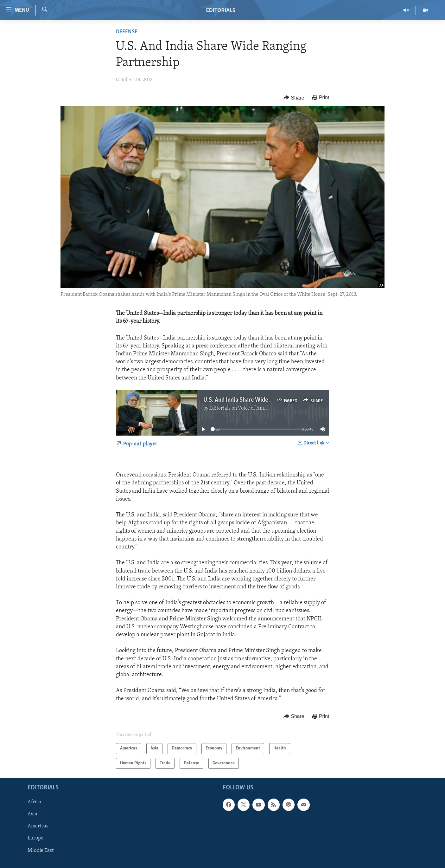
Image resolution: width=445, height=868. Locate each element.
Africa (34, 802)
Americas (38, 826)
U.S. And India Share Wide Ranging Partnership (262, 400)
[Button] (294, 98)
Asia (32, 814)
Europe (35, 839)
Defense (127, 32)
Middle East (41, 851)
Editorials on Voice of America (242, 408)
